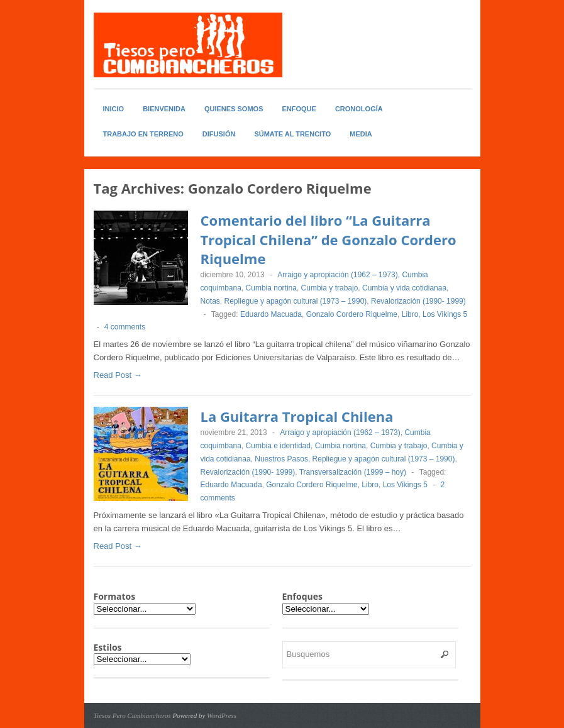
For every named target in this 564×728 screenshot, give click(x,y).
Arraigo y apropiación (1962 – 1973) (337, 275)
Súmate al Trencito (292, 134)
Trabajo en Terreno (143, 134)
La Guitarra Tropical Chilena (297, 416)
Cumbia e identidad (278, 446)
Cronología (359, 109)
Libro (410, 314)
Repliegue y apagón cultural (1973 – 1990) (296, 301)
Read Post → (118, 375)
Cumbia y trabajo (330, 288)
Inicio (114, 109)
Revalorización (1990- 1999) (418, 301)
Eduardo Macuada (271, 314)
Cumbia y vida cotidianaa (404, 288)
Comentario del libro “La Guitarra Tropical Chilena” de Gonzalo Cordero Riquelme (329, 240)
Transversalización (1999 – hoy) (353, 472)
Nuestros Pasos (281, 459)
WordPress (222, 715)
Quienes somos (234, 109)
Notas (210, 301)
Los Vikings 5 (445, 314)
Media (361, 134)
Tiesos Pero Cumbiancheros (132, 715)
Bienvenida (164, 109)
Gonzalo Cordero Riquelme (352, 314)
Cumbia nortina (271, 288)
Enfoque (299, 109)
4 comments (125, 327)
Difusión (219, 134)
